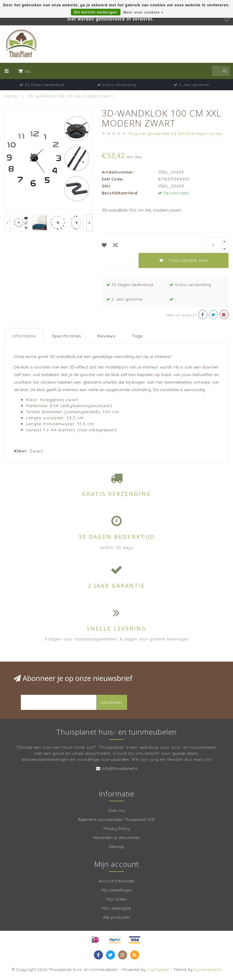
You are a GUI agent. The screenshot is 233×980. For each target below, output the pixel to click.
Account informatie (116, 881)
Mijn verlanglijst (116, 908)
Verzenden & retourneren (116, 838)
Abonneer (112, 702)
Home (11, 96)
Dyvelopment (207, 969)
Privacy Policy (117, 828)
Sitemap (116, 847)
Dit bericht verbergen (96, 12)
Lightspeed (158, 969)
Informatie (24, 336)
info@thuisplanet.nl (120, 768)
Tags (137, 336)
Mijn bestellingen (117, 890)
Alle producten (116, 917)
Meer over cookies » (143, 12)
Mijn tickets (116, 899)
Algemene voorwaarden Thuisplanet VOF (117, 819)
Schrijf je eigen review (200, 133)
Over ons (117, 810)
